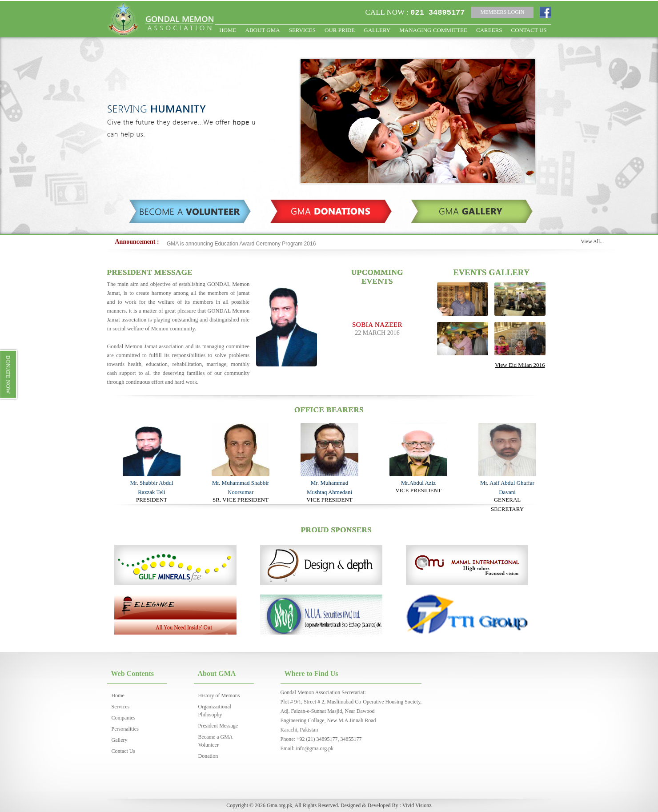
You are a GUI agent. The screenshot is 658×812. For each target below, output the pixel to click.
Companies (124, 718)
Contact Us (124, 751)
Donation (208, 756)
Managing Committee (433, 30)
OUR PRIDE (340, 30)
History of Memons (219, 695)
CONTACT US (529, 30)
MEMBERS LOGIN (502, 12)
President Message (218, 726)
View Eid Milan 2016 (520, 365)
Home (118, 695)
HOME (228, 30)
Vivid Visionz (417, 805)
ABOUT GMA (263, 30)
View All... (592, 241)
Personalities (125, 729)
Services (302, 30)
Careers (489, 30)
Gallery (377, 30)
